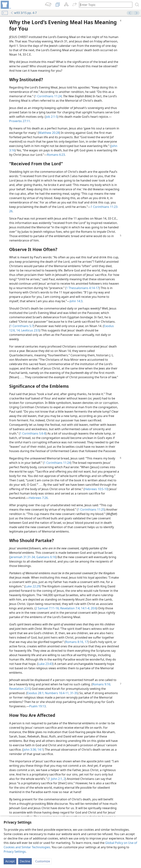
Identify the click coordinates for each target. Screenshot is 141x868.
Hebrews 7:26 (38, 498)
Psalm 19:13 (37, 706)
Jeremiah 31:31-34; (23, 557)
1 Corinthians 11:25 (91, 510)
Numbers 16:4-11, (57, 693)
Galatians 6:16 (46, 557)
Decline (25, 861)
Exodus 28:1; (36, 693)
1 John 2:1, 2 (57, 779)
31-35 (74, 693)
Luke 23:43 (45, 664)
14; (18, 330)
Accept (10, 861)
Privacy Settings (15, 852)
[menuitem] (6, 5)
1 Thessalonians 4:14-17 (83, 288)
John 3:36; (30, 750)
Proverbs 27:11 (20, 121)
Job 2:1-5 (52, 117)
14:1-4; (85, 608)
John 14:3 (76, 301)
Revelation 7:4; (70, 608)
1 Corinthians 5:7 (22, 326)
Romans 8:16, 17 (77, 642)
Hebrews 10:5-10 (96, 489)
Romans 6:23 (56, 155)
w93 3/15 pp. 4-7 (24, 13)
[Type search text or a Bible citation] (104, 5)
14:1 (40, 750)
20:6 (93, 608)
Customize (43, 861)
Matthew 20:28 (49, 133)
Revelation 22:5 (20, 689)
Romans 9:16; (102, 684)
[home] (6, 5)
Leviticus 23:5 (30, 330)
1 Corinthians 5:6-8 (33, 433)
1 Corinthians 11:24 (48, 96)
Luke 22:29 (32, 586)
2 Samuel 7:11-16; (47, 608)
